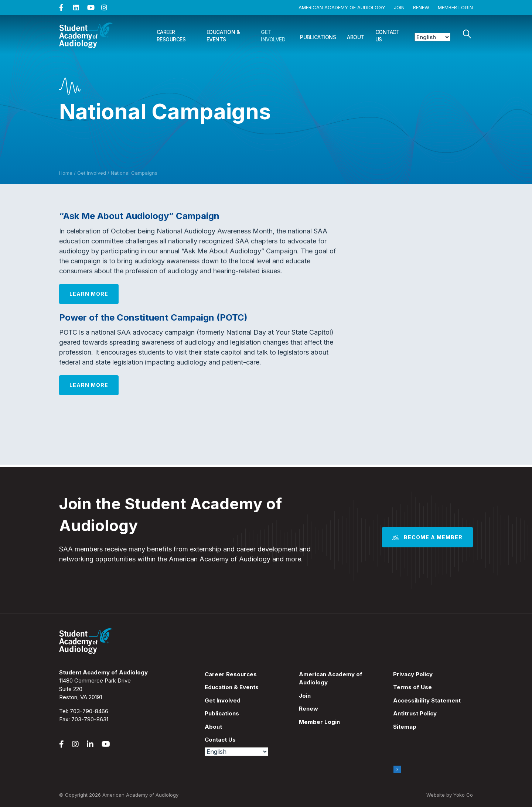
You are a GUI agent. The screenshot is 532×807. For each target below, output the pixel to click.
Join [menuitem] (305, 696)
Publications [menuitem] (222, 713)
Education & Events (223, 36)
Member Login (455, 7)
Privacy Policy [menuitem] (413, 674)
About (356, 37)
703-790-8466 (89, 711)
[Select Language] (432, 37)
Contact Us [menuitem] (220, 740)
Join (399, 7)
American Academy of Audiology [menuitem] (331, 678)
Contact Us (388, 36)
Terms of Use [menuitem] (412, 687)
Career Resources (171, 36)
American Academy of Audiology (342, 7)
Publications (318, 37)
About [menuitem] (213, 727)
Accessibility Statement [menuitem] (427, 700)
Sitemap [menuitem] (405, 727)
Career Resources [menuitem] (231, 674)
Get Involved (273, 36)
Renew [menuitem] (308, 709)
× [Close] (397, 769)
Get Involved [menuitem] (223, 700)
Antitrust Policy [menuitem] (415, 713)
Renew (421, 7)
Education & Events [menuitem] (232, 687)
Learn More (89, 294)
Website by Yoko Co (450, 795)
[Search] (467, 34)
